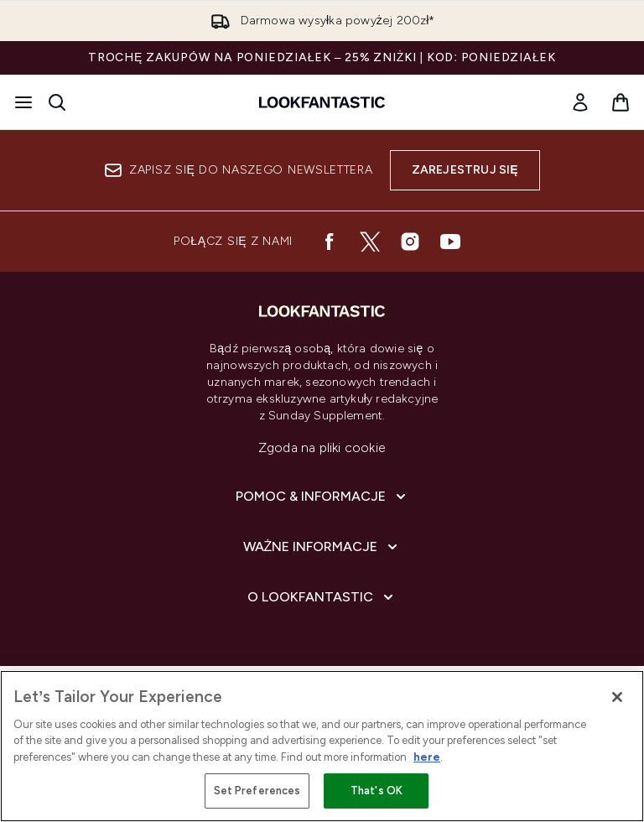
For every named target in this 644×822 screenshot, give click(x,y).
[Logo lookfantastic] (322, 102)
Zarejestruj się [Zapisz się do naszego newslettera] (465, 170)
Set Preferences (257, 791)
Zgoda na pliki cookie (322, 447)
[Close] (617, 697)
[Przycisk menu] (23, 102)
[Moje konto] (580, 102)
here (427, 757)
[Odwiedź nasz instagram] (410, 242)
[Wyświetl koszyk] (621, 102)
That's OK (377, 791)
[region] (322, 746)
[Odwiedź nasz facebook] (330, 242)
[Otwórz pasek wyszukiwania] (57, 102)
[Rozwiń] (322, 497)
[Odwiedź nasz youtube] (450, 242)
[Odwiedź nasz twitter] (370, 242)
